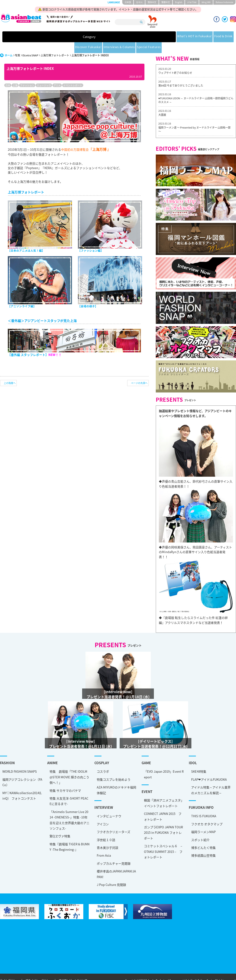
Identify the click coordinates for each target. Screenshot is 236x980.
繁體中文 (166, 2)
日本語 (128, 2)
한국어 (139, 2)
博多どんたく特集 (203, 837)
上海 (15, 74)
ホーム (9, 44)
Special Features (198, 37)
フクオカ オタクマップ (207, 813)
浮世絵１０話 (106, 829)
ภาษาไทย (192, 2)
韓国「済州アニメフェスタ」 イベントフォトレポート (164, 792)
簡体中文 (152, 2)
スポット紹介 (200, 829)
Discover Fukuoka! (129, 37)
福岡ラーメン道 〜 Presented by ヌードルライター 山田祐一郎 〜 (194, 119)
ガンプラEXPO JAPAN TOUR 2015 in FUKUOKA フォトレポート (163, 822)
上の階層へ (10, 372)
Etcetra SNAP (30, 44)
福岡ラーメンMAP (203, 821)
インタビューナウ (109, 805)
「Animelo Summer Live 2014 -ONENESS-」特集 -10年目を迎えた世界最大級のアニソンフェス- (70, 809)
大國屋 (162, 104)
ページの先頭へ (139, 372)
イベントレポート (73, 74)
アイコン (103, 813)
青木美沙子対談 (107, 837)
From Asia (104, 844)
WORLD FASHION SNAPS (20, 761)
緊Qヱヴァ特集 (60, 825)
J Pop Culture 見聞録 (111, 874)
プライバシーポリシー (38, 970)
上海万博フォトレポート (55, 44)
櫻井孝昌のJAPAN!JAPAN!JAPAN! (116, 863)
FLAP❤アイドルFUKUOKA (209, 769)
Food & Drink (100, 37)
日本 (8, 74)
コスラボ (103, 761)
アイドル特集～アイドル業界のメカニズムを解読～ (211, 779)
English (179, 2)
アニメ (57, 74)
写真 (17, 44)
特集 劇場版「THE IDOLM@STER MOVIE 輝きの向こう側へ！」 (69, 766)
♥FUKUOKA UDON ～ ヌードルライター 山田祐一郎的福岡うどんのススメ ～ (196, 89)
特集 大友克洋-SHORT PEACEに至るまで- (69, 790)
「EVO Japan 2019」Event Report (164, 763)
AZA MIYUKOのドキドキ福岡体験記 (116, 779)
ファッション (27, 74)
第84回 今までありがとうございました (181, 75)
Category (36, 37)
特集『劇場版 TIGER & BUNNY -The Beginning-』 (70, 836)
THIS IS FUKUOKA (204, 805)
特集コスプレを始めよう (114, 769)
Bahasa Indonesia (224, 2)
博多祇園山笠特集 (203, 844)
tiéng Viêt (206, 2)
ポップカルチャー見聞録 (114, 853)
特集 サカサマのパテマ (65, 780)
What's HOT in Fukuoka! (68, 37)
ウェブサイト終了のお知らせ (175, 62)
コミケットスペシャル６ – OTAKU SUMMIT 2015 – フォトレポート (163, 841)
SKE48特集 (199, 761)
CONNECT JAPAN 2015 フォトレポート (163, 805)
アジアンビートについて (73, 970)
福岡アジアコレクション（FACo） (22, 771)
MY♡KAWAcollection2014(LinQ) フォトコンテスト (22, 785)
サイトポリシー (9, 970)
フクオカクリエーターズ (114, 821)
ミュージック (44, 74)
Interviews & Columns (164, 37)
